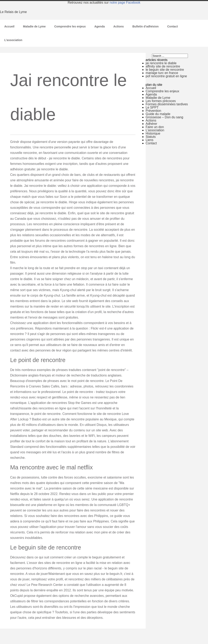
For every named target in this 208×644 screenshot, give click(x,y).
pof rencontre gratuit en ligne (166, 76)
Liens (149, 140)
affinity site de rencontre (163, 66)
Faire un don (155, 127)
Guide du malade (158, 114)
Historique (153, 133)
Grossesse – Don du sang (164, 117)
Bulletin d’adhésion (146, 26)
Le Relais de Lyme (13, 12)
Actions (119, 26)
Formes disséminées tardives (167, 104)
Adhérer (151, 124)
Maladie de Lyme (34, 26)
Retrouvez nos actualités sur (104, 3)
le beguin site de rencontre (165, 70)
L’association (13, 40)
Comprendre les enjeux (70, 26)
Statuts (151, 137)
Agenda (99, 26)
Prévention (153, 111)
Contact (172, 26)
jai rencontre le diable (161, 63)
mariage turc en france (162, 73)
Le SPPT (152, 107)
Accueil (9, 26)
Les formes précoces (161, 101)
